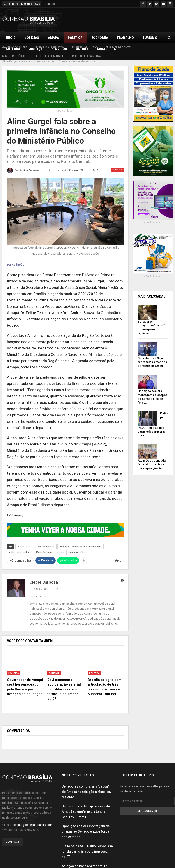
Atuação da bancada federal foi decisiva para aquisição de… (152, 459)
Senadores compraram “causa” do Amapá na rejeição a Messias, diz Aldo (86, 786)
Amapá (54, 38)
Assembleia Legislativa (49, 47)
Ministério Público (15, 56)
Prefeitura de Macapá (49, 56)
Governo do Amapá (15, 47)
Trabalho (125, 38)
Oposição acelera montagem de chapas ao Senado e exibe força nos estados (86, 826)
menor (61, 547)
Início (11, 38)
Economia (100, 38)
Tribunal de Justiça (85, 47)
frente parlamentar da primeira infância (80, 542)
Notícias (32, 38)
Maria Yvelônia (44, 547)
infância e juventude (20, 547)
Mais (147, 38)
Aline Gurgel (24, 542)
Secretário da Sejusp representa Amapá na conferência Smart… (152, 357)
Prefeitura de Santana (86, 56)
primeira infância (79, 547)
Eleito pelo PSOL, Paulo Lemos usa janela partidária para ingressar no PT (87, 846)
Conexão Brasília (45, 542)
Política (75, 38)
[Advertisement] (120, 19)
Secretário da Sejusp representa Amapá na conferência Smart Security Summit (86, 806)
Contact (13, 836)
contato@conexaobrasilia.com (32, 820)
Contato (50, 4)
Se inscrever (147, 806)
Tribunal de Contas (119, 47)
